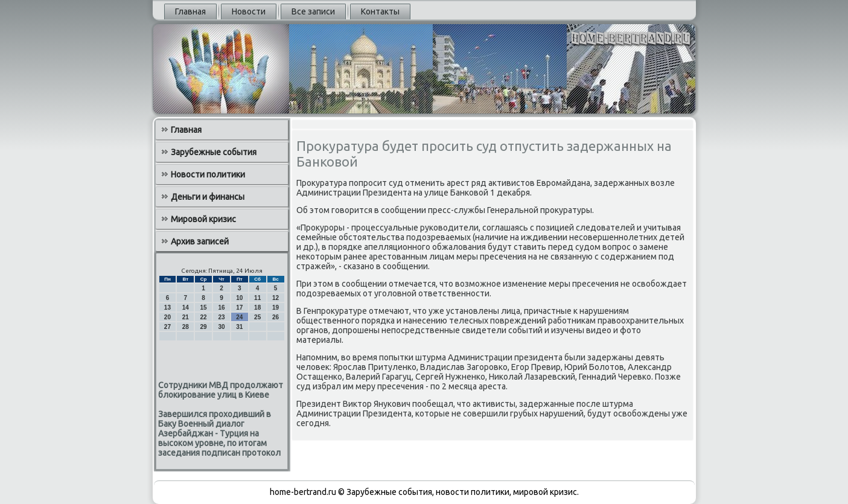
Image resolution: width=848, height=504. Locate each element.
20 (167, 317)
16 (221, 308)
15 (204, 308)
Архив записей (200, 241)
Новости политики (208, 174)
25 (257, 317)
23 (221, 317)
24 (239, 317)
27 (167, 327)
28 (186, 327)
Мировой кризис (203, 219)
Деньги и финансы (208, 197)
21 (186, 317)
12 (276, 298)
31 (239, 327)
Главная (190, 11)
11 (257, 298)
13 (167, 308)
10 (239, 298)
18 (257, 308)
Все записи (313, 11)
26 (276, 317)
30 (221, 327)
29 (204, 327)
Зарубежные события (214, 152)
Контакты (380, 11)
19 (276, 308)
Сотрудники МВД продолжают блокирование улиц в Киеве (221, 390)
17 (239, 308)
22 (204, 317)
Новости (249, 11)
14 (186, 308)
